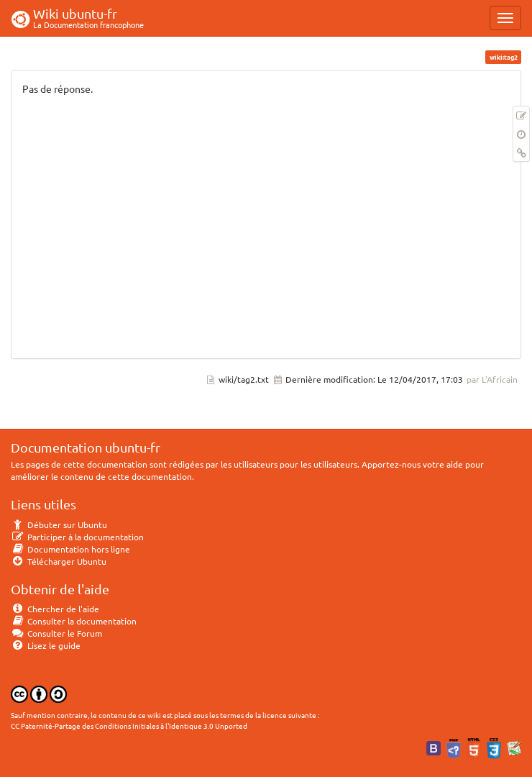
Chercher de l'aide (55, 609)
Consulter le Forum (56, 633)
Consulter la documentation (74, 621)
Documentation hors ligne (70, 549)
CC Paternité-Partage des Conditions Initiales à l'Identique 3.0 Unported (129, 726)
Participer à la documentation (77, 537)
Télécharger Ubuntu (59, 561)
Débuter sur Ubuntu (59, 524)
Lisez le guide (46, 645)
